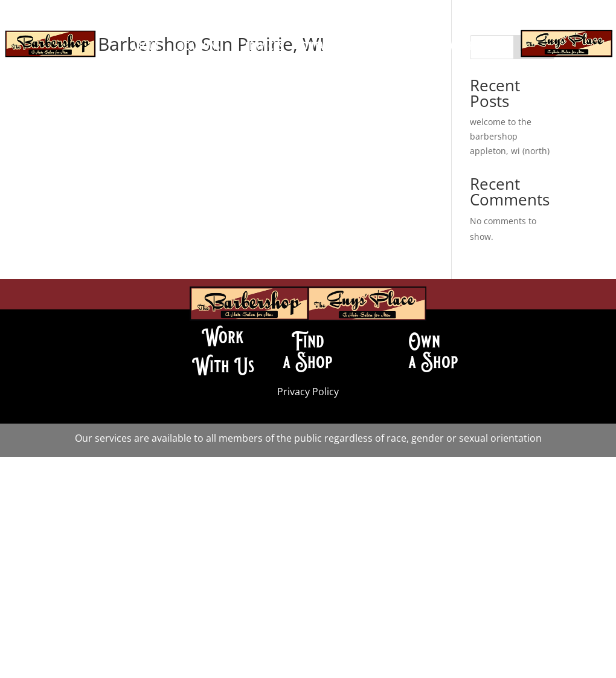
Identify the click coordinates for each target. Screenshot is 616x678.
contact (315, 48)
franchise (462, 48)
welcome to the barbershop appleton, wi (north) (510, 136)
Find (308, 341)
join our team (381, 48)
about (146, 48)
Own (424, 341)
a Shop (308, 362)
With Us (223, 366)
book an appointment (308, 66)
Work (223, 337)
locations (197, 48)
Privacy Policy (308, 392)
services (264, 48)
